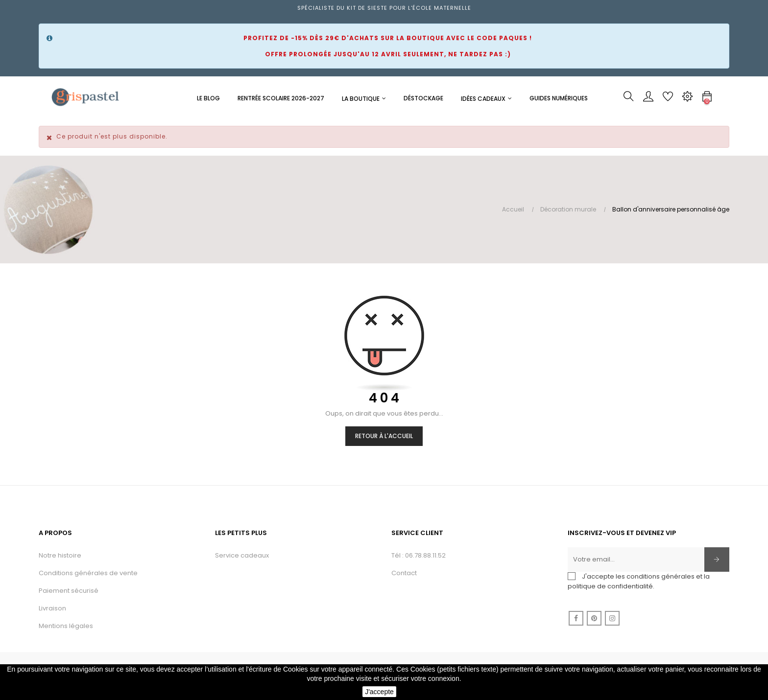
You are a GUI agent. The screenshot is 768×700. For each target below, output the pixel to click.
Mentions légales (66, 626)
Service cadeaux (242, 555)
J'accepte (379, 692)
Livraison (52, 608)
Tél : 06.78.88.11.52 (419, 555)
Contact (404, 573)
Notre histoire (60, 555)
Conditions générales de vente (88, 573)
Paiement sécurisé (69, 591)
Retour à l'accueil (384, 436)
